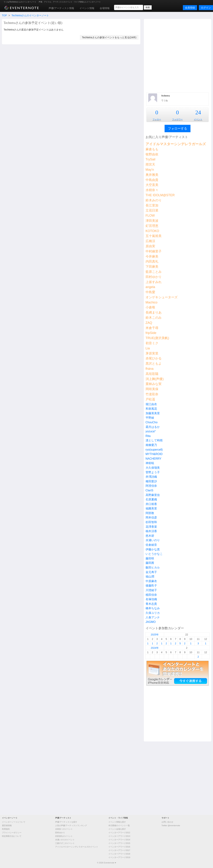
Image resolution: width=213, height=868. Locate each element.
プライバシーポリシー (12, 833)
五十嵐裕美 (154, 236)
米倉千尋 (152, 328)
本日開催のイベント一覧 (119, 825)
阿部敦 (150, 513)
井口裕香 (151, 504)
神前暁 (150, 463)
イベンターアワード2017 (119, 850)
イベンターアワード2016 (119, 847)
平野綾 (150, 418)
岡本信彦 (151, 517)
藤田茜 (150, 563)
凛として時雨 (154, 440)
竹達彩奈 (152, 394)
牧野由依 (152, 154)
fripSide (151, 333)
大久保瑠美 (153, 468)
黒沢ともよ (154, 364)
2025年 (155, 635)
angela (150, 287)
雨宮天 (150, 164)
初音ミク (152, 343)
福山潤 (150, 577)
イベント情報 (87, 8)
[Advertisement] (39, 55)
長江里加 (152, 205)
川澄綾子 (151, 590)
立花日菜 (152, 210)
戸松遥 (150, 399)
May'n (150, 170)
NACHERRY (154, 459)
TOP (4, 15)
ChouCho (152, 422)
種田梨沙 (151, 481)
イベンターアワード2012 (119, 833)
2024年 (155, 648)
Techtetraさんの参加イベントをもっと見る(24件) (109, 37)
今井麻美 (152, 256)
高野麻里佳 (153, 495)
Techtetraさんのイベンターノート (30, 15)
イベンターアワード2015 (119, 843)
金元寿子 (151, 572)
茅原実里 (152, 353)
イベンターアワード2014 (119, 840)
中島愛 (150, 292)
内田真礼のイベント (64, 836)
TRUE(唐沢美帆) (157, 338)
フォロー (157, 119)
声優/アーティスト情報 (61, 8)
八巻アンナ (153, 617)
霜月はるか (153, 427)
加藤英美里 (153, 413)
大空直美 (152, 185)
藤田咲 (150, 558)
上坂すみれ (154, 282)
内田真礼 (152, 261)
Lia (148, 348)
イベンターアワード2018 (119, 854)
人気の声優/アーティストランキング (71, 825)
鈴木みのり (154, 200)
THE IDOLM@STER (160, 195)
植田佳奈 (151, 595)
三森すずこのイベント (65, 843)
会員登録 (190, 8)
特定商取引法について (12, 836)
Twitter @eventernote (171, 825)
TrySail (150, 159)
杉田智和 (151, 522)
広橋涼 (150, 241)
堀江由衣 (151, 404)
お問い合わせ (167, 822)
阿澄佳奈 (151, 486)
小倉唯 (150, 307)
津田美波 (152, 221)
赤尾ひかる (154, 358)
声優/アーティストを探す (66, 822)
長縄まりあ (154, 312)
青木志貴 (151, 604)
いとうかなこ (154, 554)
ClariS (150, 490)
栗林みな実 (154, 384)
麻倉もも (152, 149)
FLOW (150, 216)
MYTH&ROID (154, 454)
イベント (198, 119)
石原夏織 (151, 499)
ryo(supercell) (154, 450)
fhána (150, 369)
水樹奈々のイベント (64, 829)
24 (198, 112)
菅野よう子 (153, 472)
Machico (152, 302)
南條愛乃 (151, 445)
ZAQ (149, 323)
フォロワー (177, 119)
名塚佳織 (151, 599)
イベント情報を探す (117, 822)
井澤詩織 (151, 477)
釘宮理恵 (152, 226)
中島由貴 (152, 180)
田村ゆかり (154, 277)
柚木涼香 (151, 531)
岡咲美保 (152, 389)
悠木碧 (150, 536)
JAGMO (151, 622)
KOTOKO (152, 231)
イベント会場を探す (117, 829)
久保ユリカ (153, 613)
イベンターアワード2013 (119, 836)
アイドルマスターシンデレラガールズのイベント (77, 847)
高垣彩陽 (152, 374)
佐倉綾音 (151, 545)
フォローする (178, 129)
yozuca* (151, 431)
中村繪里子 (154, 251)
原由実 (150, 246)
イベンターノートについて (14, 822)
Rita (148, 436)
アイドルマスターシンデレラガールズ (176, 144)
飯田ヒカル (153, 567)
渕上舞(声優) (155, 379)
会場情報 (105, 8)
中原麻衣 (151, 581)
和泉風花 (151, 409)
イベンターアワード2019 (119, 857)
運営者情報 (7, 825)
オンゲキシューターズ (162, 297)
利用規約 (6, 829)
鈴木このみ (154, 318)
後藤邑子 (151, 586)
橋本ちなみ (153, 608)
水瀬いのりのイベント (65, 840)
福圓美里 (151, 508)
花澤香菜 (151, 527)
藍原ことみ (154, 272)
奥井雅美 (152, 175)
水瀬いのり (153, 540)
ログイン (206, 8)
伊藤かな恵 (153, 549)
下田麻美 (152, 267)
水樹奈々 (152, 190)
